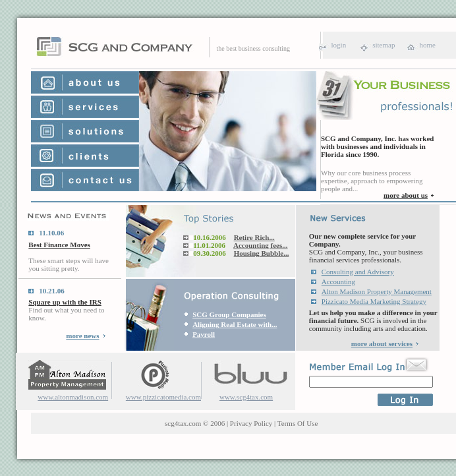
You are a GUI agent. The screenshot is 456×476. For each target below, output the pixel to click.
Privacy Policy (251, 423)
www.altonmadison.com (73, 397)
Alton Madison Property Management (377, 291)
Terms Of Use (298, 423)
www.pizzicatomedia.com (163, 397)
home (427, 45)
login (339, 45)
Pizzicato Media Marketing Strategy (374, 301)
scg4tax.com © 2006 (195, 423)
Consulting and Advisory (358, 272)
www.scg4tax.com (246, 397)
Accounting (338, 282)
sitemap (384, 45)
